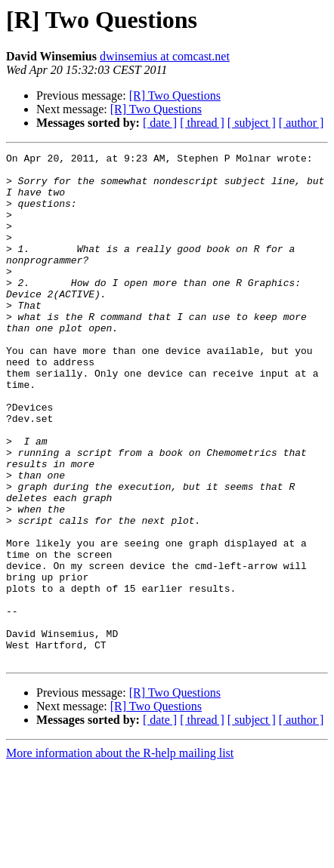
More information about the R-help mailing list (120, 855)
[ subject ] (252, 123)
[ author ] (302, 123)
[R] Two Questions (175, 95)
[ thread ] (202, 123)
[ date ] (160, 123)
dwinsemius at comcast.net (165, 56)
